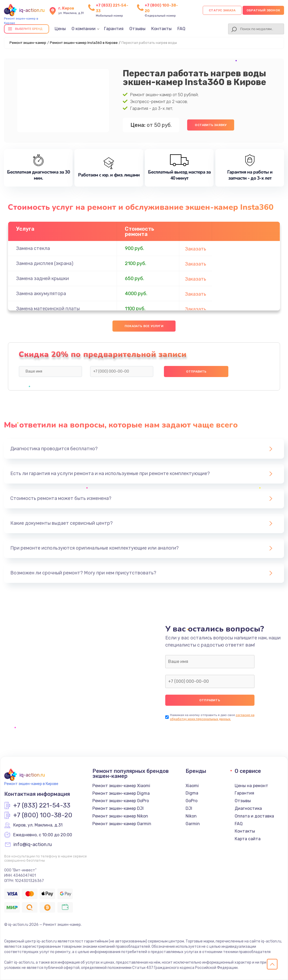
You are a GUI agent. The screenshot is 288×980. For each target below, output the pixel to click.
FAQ (181, 29)
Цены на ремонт (251, 786)
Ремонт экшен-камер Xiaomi (121, 786)
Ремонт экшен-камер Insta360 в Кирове (84, 43)
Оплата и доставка (254, 816)
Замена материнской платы (48, 309)
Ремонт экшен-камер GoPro (121, 801)
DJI (189, 808)
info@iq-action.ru (33, 845)
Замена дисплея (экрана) (45, 263)
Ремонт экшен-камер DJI (118, 808)
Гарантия (114, 29)
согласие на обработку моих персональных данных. (212, 717)
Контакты (161, 29)
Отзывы (137, 29)
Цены (60, 29)
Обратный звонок (263, 10)
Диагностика (248, 808)
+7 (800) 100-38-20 (43, 815)
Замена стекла (33, 248)
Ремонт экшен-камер (28, 43)
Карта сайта (248, 839)
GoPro (192, 801)
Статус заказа (222, 10)
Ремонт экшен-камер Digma (121, 793)
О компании (84, 29)
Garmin (193, 824)
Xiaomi (192, 786)
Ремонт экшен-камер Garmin (122, 824)
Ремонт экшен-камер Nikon (120, 816)
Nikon (191, 816)
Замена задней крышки (43, 278)
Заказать (196, 249)
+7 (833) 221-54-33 (42, 806)
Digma (192, 793)
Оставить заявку (211, 125)
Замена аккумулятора (41, 294)
